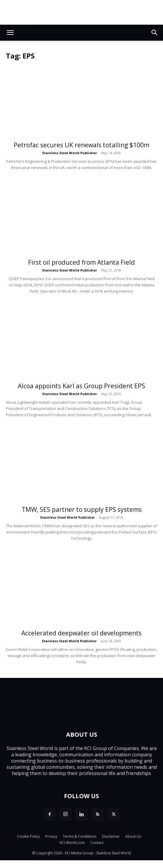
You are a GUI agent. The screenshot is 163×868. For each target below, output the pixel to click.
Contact (97, 843)
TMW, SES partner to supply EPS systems (82, 509)
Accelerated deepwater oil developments (81, 633)
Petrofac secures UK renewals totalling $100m (81, 145)
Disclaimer (111, 836)
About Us (133, 836)
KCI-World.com (72, 843)
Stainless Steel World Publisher (69, 153)
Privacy (51, 836)
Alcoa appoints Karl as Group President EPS (81, 386)
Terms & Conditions (80, 836)
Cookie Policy (28, 836)
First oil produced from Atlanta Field (81, 262)
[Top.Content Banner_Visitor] (81, 12)
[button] (10, 33)
